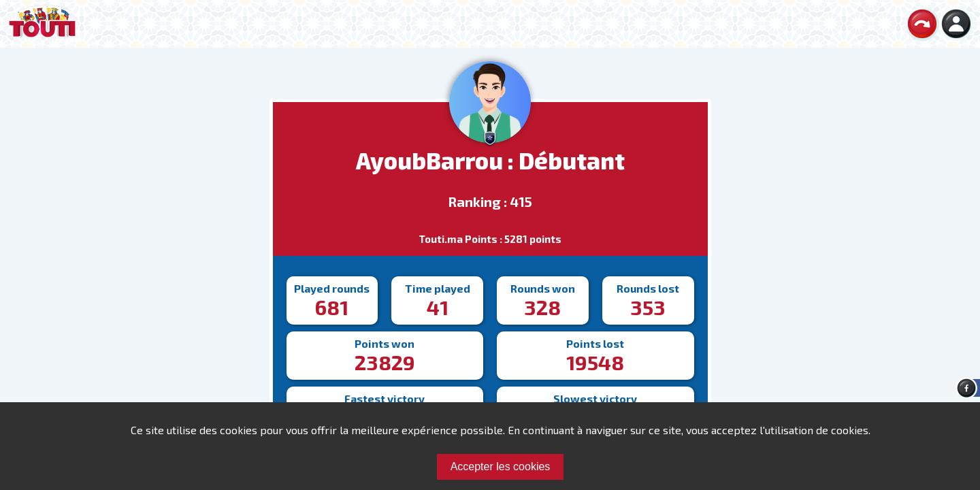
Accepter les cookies (501, 467)
